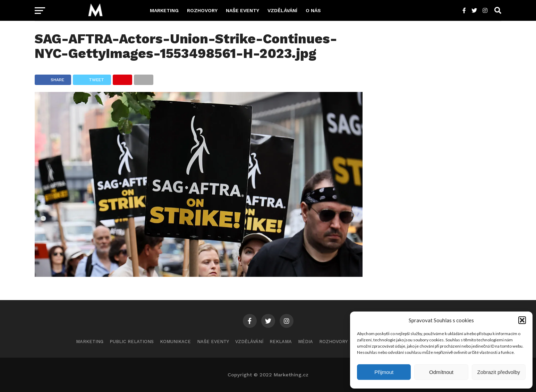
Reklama (281, 342)
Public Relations (132, 342)
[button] (522, 320)
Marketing (164, 10)
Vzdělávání (282, 10)
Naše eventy (243, 10)
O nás (313, 10)
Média (305, 342)
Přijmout (384, 372)
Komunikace (175, 342)
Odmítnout (441, 372)
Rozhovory (202, 10)
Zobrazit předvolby (499, 372)
